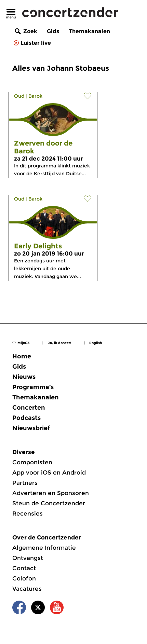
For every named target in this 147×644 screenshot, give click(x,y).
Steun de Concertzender (49, 503)
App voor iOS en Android (49, 472)
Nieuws (24, 377)
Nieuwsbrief (31, 428)
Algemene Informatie (44, 548)
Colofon (24, 578)
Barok (35, 96)
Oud (19, 96)
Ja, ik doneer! (59, 343)
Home (22, 356)
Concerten (29, 408)
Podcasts (26, 418)
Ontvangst (28, 558)
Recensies (28, 513)
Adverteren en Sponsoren (51, 493)
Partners (25, 483)
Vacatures (27, 589)
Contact (24, 568)
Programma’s (33, 387)
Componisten (32, 462)
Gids (53, 31)
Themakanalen (89, 31)
